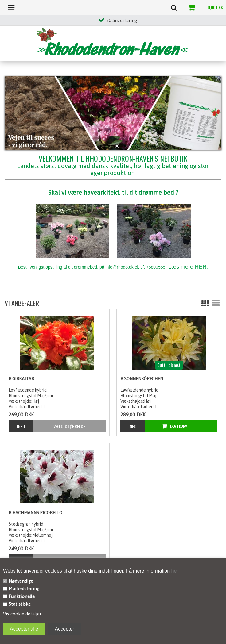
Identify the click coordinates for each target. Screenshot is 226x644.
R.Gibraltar (21, 379)
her (174, 571)
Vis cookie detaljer (22, 614)
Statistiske (20, 604)
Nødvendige (21, 581)
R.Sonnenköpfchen (142, 379)
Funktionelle (22, 596)
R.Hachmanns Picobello (35, 513)
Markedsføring (24, 589)
